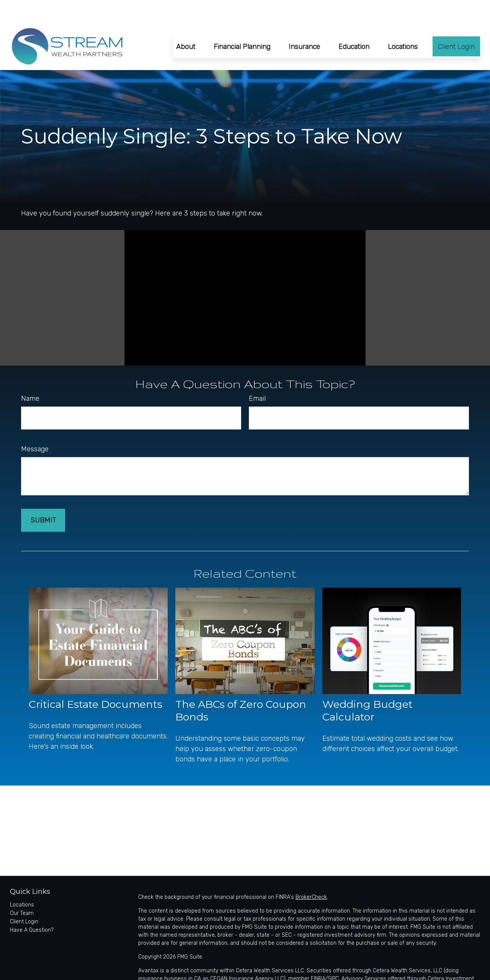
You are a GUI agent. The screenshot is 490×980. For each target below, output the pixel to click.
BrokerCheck (311, 875)
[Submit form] (43, 498)
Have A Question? (32, 907)
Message (35, 426)
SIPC (333, 956)
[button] (186, 24)
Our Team (22, 891)
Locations (22, 882)
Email (257, 376)
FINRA (318, 956)
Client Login (24, 899)
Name (30, 376)
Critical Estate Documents (96, 682)
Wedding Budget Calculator (367, 688)
